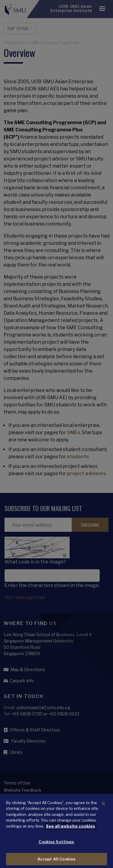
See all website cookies (71, 829)
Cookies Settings (56, 845)
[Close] (103, 806)
